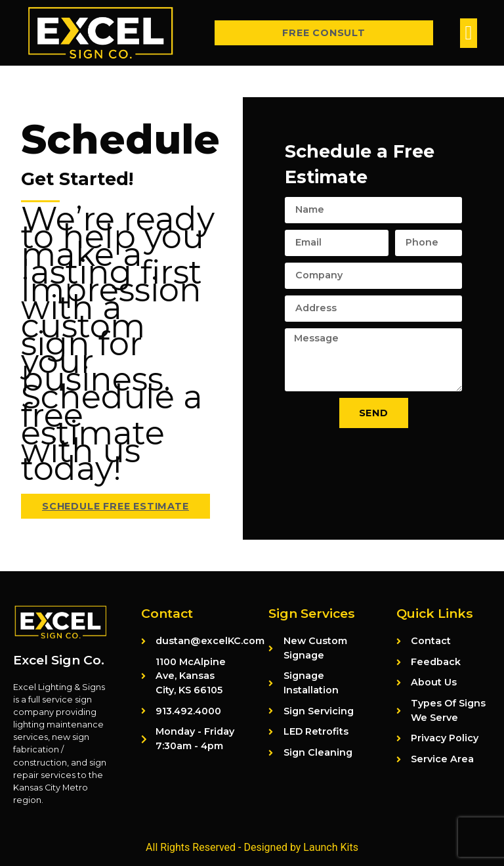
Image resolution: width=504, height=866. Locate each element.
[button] (469, 33)
